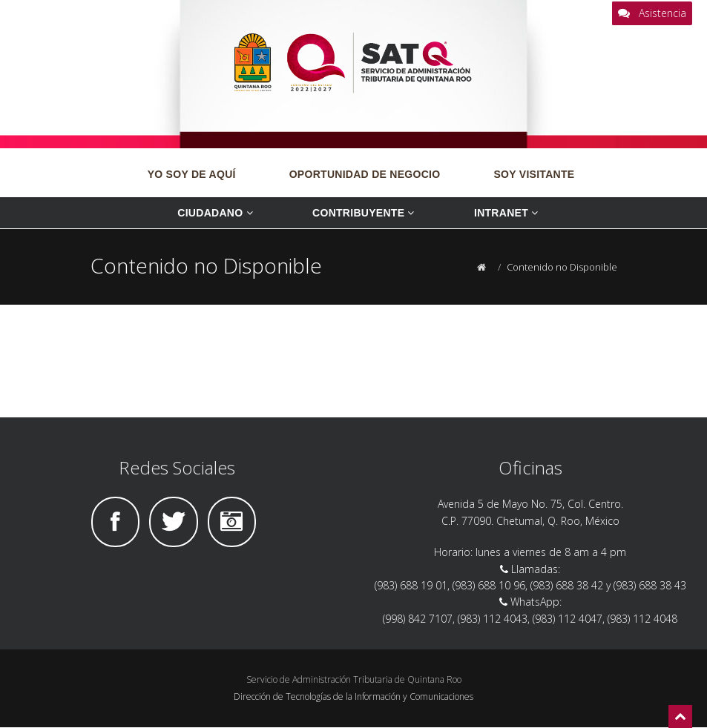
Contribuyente (365, 213)
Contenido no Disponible (562, 267)
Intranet (508, 213)
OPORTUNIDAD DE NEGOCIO (365, 174)
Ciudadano (217, 213)
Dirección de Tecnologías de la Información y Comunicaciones (353, 696)
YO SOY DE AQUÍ (192, 174)
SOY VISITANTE (534, 174)
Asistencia (652, 13)
